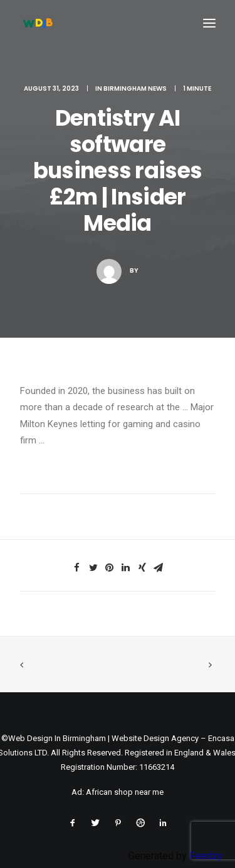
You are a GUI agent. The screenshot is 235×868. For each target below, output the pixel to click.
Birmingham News (135, 88)
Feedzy (206, 856)
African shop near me (125, 792)
